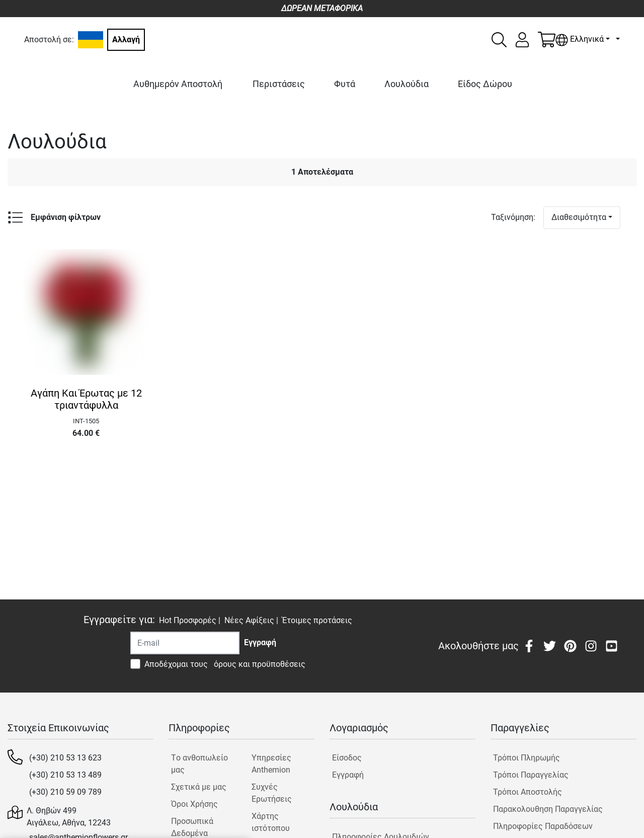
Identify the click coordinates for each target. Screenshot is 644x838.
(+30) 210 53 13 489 (65, 775)
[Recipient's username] (185, 643)
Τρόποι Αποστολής (528, 792)
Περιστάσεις (279, 84)
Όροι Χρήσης (194, 804)
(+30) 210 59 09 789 (65, 792)
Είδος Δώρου (485, 84)
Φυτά (345, 84)
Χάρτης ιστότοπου (271, 822)
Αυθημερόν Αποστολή (178, 84)
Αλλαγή (126, 40)
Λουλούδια (407, 84)
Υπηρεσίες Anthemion (271, 764)
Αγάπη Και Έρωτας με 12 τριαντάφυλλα (86, 399)
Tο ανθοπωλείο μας (199, 764)
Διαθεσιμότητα (579, 217)
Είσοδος (347, 758)
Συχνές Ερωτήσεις (272, 793)
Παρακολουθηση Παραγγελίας (548, 809)
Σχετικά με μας (199, 787)
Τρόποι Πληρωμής (527, 758)
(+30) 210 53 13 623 (65, 758)
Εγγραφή (348, 775)
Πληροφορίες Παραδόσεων (543, 826)
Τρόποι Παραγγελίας (531, 775)
